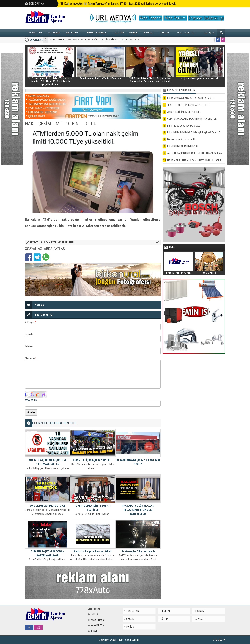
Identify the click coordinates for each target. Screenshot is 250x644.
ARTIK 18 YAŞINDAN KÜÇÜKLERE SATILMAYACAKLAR (48, 462)
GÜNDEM (54, 32)
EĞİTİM (119, 32)
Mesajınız (31, 358)
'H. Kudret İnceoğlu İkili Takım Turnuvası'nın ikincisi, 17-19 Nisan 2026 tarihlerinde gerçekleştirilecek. (118, 4)
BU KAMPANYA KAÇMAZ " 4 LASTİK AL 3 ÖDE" (138, 462)
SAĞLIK (133, 32)
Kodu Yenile (31, 400)
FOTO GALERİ (209, 273)
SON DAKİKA (36, 4)
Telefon (29, 346)
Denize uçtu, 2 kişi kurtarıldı (138, 551)
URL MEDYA (219, 640)
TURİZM (164, 32)
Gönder (31, 412)
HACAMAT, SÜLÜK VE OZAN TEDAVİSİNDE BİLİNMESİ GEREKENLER (138, 510)
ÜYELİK (93, 614)
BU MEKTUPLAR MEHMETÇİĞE (47, 506)
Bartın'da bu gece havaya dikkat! (93, 551)
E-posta (29, 334)
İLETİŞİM (209, 32)
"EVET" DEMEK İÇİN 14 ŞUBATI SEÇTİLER (93, 508)
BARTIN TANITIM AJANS (179, 273)
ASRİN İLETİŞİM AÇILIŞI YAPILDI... (93, 460)
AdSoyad (30, 322)
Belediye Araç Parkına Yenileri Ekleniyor (100, 78)
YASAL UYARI (96, 620)
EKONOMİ (72, 32)
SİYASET (149, 32)
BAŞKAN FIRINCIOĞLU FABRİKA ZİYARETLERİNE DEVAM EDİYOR (99, 40)
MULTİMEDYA (186, 32)
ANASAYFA (35, 32)
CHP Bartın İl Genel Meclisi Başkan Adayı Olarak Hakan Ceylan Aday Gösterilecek (150, 80)
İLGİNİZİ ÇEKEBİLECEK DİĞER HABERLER (55, 423)
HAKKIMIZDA (96, 626)
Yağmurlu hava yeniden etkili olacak (200, 78)
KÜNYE (93, 631)
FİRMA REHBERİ (97, 32)
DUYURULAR (36, 40)
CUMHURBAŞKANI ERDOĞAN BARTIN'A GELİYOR (47, 553)
